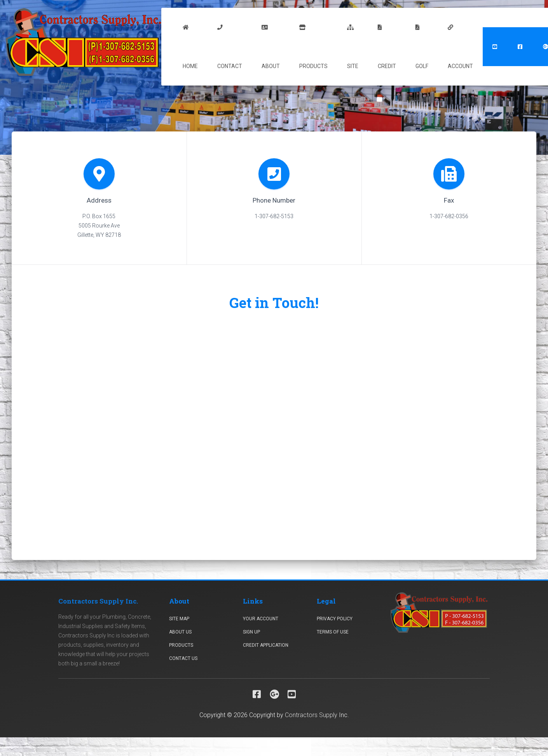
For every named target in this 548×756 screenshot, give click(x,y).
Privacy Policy (335, 619)
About (271, 47)
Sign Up (251, 632)
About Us (180, 632)
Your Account (261, 619)
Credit (387, 47)
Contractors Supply (311, 715)
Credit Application (266, 645)
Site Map (179, 619)
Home (190, 47)
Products (313, 47)
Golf (422, 47)
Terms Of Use (333, 632)
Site (353, 47)
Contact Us (183, 658)
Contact (230, 47)
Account (460, 47)
